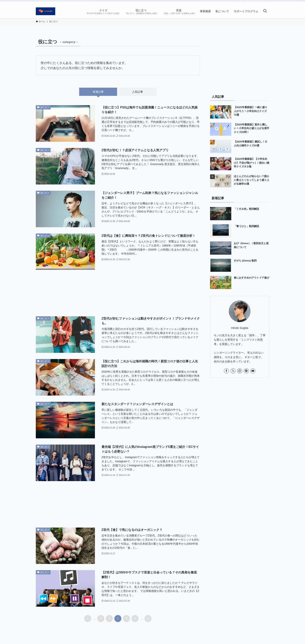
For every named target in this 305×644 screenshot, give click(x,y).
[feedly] (262, 2)
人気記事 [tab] (138, 92)
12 (148, 619)
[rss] (267, 2)
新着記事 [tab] (98, 92)
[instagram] (246, 2)
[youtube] (257, 2)
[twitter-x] (241, 2)
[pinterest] (252, 2)
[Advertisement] (118, 293)
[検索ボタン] (265, 11)
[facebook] (236, 2)
